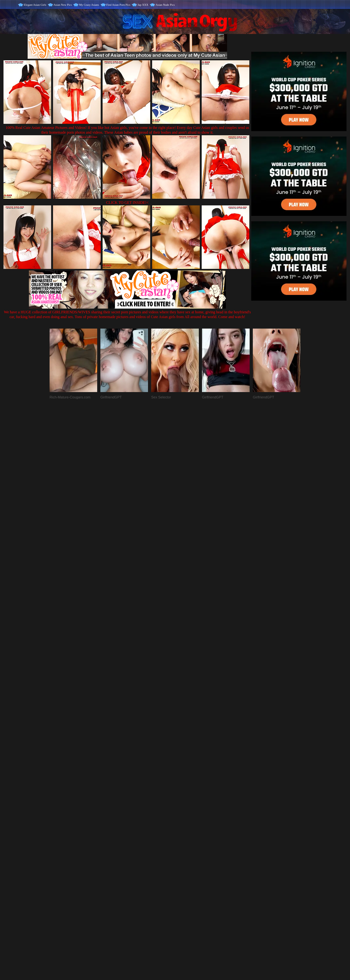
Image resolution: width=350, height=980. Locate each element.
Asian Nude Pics (165, 5)
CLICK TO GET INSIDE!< (127, 203)
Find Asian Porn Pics (118, 5)
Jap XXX (143, 5)
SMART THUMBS (186, 847)
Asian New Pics (63, 5)
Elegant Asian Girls (35, 5)
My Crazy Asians (89, 5)
